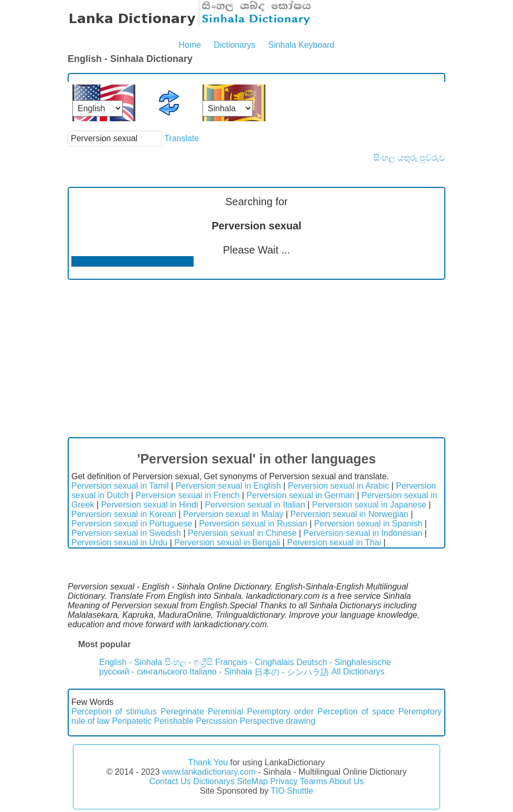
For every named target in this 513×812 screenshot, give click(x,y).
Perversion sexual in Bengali (227, 542)
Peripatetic (132, 721)
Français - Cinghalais (254, 662)
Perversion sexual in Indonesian (363, 533)
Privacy (284, 781)
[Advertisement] (256, 358)
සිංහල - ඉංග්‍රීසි (189, 662)
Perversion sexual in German (301, 495)
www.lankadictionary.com (209, 772)
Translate (181, 138)
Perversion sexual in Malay (233, 514)
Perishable (174, 721)
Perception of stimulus (114, 711)
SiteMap (253, 781)
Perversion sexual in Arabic (339, 486)
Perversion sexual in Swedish (126, 533)
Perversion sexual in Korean (124, 514)
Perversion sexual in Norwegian (349, 514)
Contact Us (170, 781)
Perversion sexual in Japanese (369, 505)
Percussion (216, 721)
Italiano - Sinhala (221, 672)
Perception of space (356, 711)
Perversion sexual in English (228, 486)
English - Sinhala (131, 662)
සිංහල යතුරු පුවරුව (409, 158)
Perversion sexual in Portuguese (132, 524)
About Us (347, 781)
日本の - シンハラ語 (292, 672)
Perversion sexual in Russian (253, 524)
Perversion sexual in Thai (334, 542)
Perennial (226, 711)
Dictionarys (235, 45)
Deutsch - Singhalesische (344, 662)
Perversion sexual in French (187, 495)
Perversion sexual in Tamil (120, 486)
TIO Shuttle (292, 791)
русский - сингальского (143, 672)
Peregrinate (182, 711)
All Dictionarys (358, 672)
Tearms (314, 781)
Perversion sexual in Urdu (119, 542)
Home (190, 45)
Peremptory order (280, 711)
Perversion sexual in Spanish (368, 524)
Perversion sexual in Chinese (242, 533)
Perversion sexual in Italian (255, 505)
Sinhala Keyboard (301, 45)
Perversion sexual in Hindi (150, 505)
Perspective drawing (277, 721)
